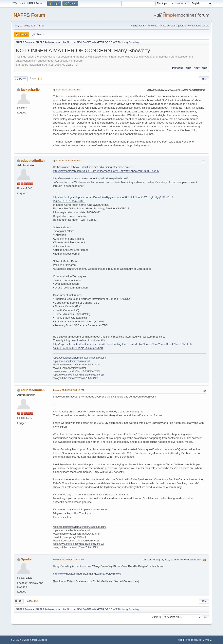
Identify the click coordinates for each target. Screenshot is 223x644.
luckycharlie (30, 90)
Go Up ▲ (207, 640)
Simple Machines (38, 640)
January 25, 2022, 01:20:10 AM (68, 559)
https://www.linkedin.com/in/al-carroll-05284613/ (78, 375)
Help (180, 640)
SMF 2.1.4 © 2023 (20, 640)
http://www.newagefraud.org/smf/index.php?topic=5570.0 (87, 574)
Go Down (21, 79)
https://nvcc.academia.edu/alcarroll (71, 361)
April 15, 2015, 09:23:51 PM (67, 90)
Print (204, 79)
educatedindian (33, 161)
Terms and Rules (193, 640)
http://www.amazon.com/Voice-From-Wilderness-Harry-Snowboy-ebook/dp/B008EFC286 (106, 171)
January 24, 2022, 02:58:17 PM (68, 390)
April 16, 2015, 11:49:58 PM (67, 160)
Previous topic (182, 68)
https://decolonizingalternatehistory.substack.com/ (79, 358)
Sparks (26, 559)
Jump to (157, 617)
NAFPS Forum (29, 15)
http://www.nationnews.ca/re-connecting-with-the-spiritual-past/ (90, 178)
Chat (142, 26)
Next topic (200, 68)
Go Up (19, 601)
